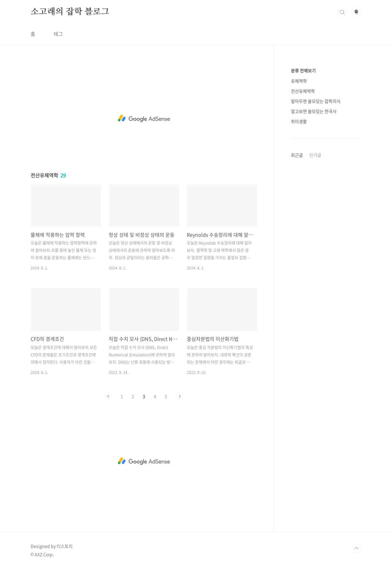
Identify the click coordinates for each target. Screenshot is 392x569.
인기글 (315, 155)
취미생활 (299, 121)
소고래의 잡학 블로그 (70, 12)
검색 (342, 12)
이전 (108, 396)
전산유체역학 (303, 91)
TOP (356, 548)
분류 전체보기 (303, 70)
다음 (179, 396)
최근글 (297, 155)
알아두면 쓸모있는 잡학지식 (316, 101)
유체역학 (299, 81)
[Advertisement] (144, 119)
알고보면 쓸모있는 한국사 (314, 111)
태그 (58, 34)
